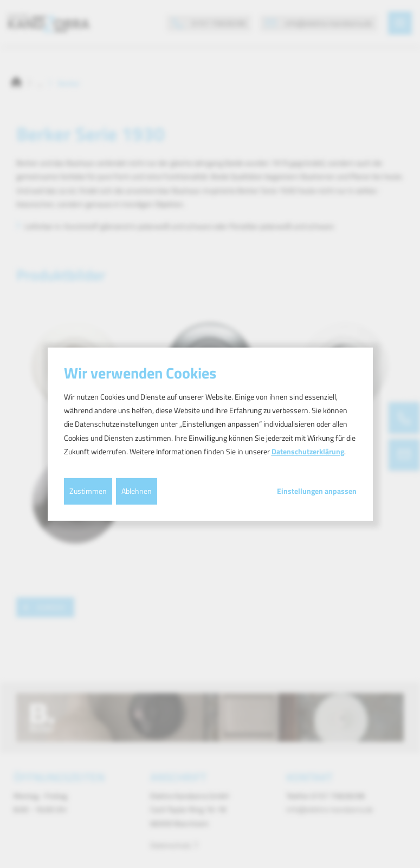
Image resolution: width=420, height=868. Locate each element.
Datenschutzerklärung (308, 451)
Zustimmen (88, 491)
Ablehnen (137, 491)
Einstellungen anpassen (317, 491)
